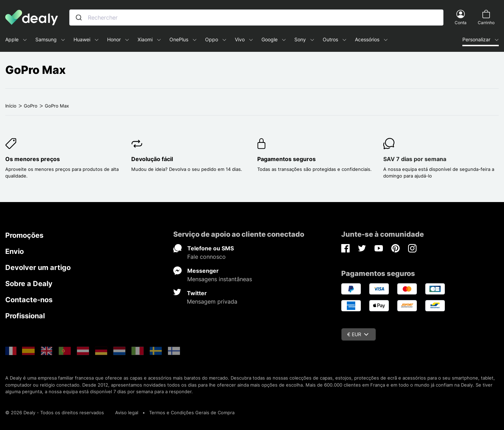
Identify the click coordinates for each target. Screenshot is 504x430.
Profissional (25, 316)
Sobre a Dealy (29, 284)
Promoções (24, 235)
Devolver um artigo (38, 268)
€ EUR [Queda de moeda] (358, 334)
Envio (15, 251)
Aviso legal (127, 412)
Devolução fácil (152, 159)
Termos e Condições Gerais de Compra (192, 412)
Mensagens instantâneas (220, 279)
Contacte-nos (29, 300)
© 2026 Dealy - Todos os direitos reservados (55, 412)
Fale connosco (206, 257)
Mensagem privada (212, 301)
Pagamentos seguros (286, 159)
